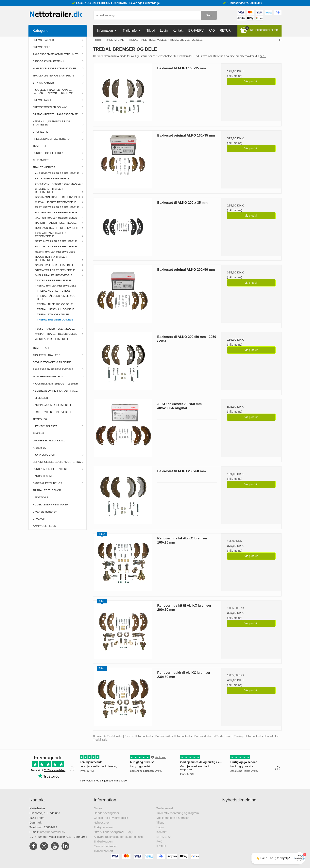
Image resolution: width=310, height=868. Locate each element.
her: (263, 56)
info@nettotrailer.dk (52, 832)
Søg (209, 15)
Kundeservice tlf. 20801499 (244, 3)
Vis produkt (251, 81)
